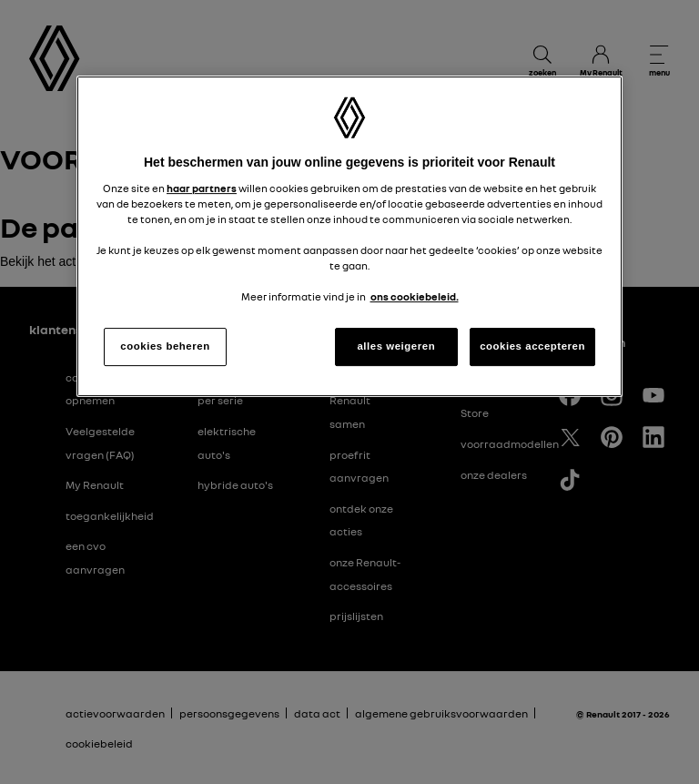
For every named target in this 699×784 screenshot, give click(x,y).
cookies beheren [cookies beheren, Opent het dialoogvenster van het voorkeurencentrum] (165, 346)
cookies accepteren (532, 346)
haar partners (202, 188)
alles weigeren (396, 346)
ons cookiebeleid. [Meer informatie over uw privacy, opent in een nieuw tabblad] (415, 297)
